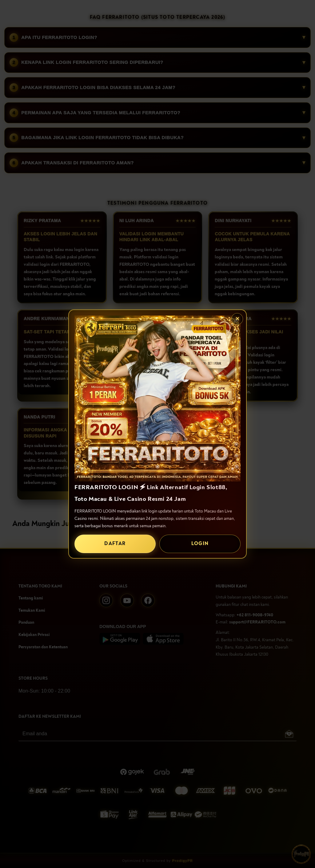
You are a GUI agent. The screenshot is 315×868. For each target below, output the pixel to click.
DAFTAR (115, 544)
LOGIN (200, 544)
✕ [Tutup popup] (237, 319)
